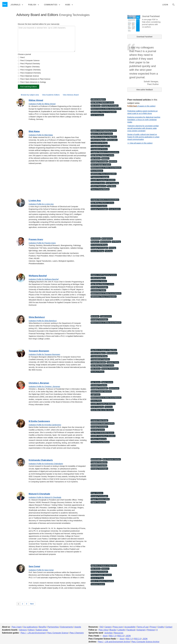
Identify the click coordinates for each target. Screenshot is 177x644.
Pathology (109, 251)
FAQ (101, 627)
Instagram (141, 630)
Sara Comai (34, 566)
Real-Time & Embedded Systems (102, 433)
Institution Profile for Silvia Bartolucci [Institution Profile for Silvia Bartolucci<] (43, 321)
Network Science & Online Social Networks (106, 109)
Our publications (30, 627)
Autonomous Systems (99, 281)
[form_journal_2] (19, 61)
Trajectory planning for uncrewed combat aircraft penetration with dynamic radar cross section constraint (143, 128)
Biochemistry (96, 239)
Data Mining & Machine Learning (102, 103)
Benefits (43, 627)
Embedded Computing (99, 206)
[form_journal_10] (19, 79)
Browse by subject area (30, 95)
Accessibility (130, 627)
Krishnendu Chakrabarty (41, 460)
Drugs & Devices (97, 493)
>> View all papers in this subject (140, 143)
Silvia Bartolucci (37, 317)
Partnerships (53, 627)
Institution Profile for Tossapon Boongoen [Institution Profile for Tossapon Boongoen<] (44, 354)
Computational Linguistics (100, 146)
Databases (105, 158)
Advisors (23, 630)
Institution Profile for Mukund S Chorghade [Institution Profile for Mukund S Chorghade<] (45, 497)
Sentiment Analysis (98, 183)
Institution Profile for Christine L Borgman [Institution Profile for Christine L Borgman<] (44, 386)
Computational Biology (99, 143)
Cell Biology (116, 242)
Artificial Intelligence (98, 99)
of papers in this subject (141, 106)
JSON (128, 636)
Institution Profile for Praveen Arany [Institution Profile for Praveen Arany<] (42, 243)
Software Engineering (99, 186)
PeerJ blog (103, 630)
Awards (78, 627)
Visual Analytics (115, 209)
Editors (31, 630)
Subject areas (42, 630)
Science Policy (96, 401)
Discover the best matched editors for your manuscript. (39, 24)
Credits (161, 627)
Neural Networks (97, 171)
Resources (119, 633)
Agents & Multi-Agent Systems (102, 134)
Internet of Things (97, 578)
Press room (118, 627)
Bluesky (113, 630)
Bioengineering (107, 239)
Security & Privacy (98, 372)
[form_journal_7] (19, 76)
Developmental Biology (99, 245)
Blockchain (95, 316)
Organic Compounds (98, 502)
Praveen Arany (36, 239)
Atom (105, 636)
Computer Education (98, 362)
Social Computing (97, 115)
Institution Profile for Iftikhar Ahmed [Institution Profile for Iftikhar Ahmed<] (42, 104)
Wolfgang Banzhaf (38, 276)
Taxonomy (109, 407)
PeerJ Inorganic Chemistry (31, 70)
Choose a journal (24, 54)
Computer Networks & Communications (105, 152)
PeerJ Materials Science (30, 76)
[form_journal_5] (19, 70)
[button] (17, 5)
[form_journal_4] (19, 67)
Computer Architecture (99, 462)
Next (32, 604)
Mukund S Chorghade (39, 494)
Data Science (96, 106)
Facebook (131, 630)
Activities (108, 633)
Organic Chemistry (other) (100, 499)
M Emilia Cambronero (39, 421)
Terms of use (143, 627)
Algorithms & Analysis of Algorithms (104, 137)
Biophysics (95, 242)
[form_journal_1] (19, 57)
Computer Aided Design (99, 420)
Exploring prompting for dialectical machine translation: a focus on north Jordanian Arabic (144, 120)
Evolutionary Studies (98, 290)
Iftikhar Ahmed (36, 100)
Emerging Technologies (110, 106)
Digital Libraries (107, 382)
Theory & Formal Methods (100, 189)
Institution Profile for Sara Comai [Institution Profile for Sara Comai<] (41, 570)
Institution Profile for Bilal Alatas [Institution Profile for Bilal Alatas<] (41, 135)
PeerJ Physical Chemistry (30, 64)
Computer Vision (113, 362)
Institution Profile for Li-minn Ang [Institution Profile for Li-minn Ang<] (41, 204)
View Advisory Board (71, 95)
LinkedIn (121, 630)
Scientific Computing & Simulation (103, 180)
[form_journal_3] (19, 64)
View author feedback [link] (144, 90)
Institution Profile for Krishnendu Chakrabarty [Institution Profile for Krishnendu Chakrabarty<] (46, 464)
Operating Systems (98, 430)
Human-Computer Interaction (101, 391)
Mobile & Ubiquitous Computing (102, 581)
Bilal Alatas (34, 131)
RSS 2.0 (121, 636)
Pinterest (151, 630)
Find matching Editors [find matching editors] (29, 87)
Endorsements (67, 627)
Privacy (153, 627)
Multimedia (113, 161)
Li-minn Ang (35, 201)
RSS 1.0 (112, 636)
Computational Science (99, 149)
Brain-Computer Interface (112, 459)
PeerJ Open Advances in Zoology (33, 82)
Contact (169, 627)
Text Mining (112, 186)
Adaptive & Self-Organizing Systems (104, 131)
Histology (112, 248)
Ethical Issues (114, 388)
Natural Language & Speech (101, 165)
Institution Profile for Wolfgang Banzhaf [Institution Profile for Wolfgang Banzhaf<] (44, 279)
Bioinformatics (112, 140)
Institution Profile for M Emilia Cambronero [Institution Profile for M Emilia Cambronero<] (45, 425)
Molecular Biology (97, 251)
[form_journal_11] (19, 82)
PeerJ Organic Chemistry (30, 67)
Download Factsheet (145, 37)
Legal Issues (96, 395)
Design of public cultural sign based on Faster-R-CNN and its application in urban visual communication (143, 137)
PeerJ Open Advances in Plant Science (35, 79)
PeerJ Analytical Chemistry (31, 73)
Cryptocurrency (106, 316)
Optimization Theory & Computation (104, 112)
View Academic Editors (51, 95)
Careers (108, 627)
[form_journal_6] (19, 73)
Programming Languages (100, 177)
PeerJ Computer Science (30, 60)
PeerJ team (17, 627)
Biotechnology (105, 242)
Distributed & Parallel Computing (103, 424)
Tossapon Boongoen (39, 351)
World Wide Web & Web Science (102, 410)
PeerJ (23, 57)
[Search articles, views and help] (174, 5)
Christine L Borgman (39, 383)
